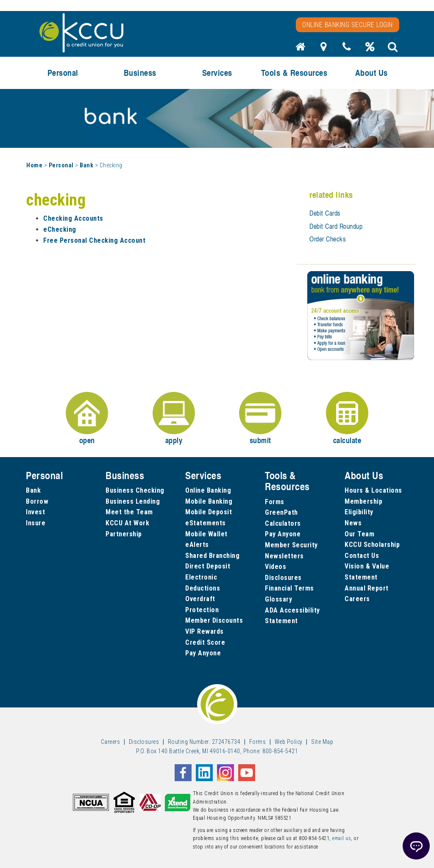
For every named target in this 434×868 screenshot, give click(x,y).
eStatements (206, 523)
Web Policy (289, 742)
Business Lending (133, 501)
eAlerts (197, 545)
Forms (275, 502)
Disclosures (283, 578)
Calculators (283, 523)
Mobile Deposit (209, 512)
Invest (35, 512)
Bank (86, 165)
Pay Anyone (203, 653)
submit (260, 419)
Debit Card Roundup (336, 226)
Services (217, 73)
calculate (347, 419)
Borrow (37, 501)
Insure (36, 523)
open (87, 419)
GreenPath (281, 512)
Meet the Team (129, 512)
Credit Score (205, 642)
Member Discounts (214, 620)
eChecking (60, 229)
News (353, 523)
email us (342, 838)
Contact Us (362, 556)
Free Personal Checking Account (94, 240)
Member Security (291, 545)
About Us (371, 73)
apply (174, 419)
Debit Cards (325, 213)
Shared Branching (212, 556)
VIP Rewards (204, 631)
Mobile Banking (209, 501)
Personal (63, 73)
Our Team (359, 534)
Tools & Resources (294, 73)
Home (34, 165)
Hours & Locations (373, 490)
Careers (357, 599)
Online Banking (208, 490)
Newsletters (284, 556)
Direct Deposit (208, 566)
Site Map (322, 742)
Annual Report (367, 588)
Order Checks (328, 239)
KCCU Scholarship (372, 545)
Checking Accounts (73, 218)
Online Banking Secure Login (348, 25)
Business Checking (135, 490)
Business (140, 73)
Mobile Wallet (206, 534)
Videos (275, 567)
